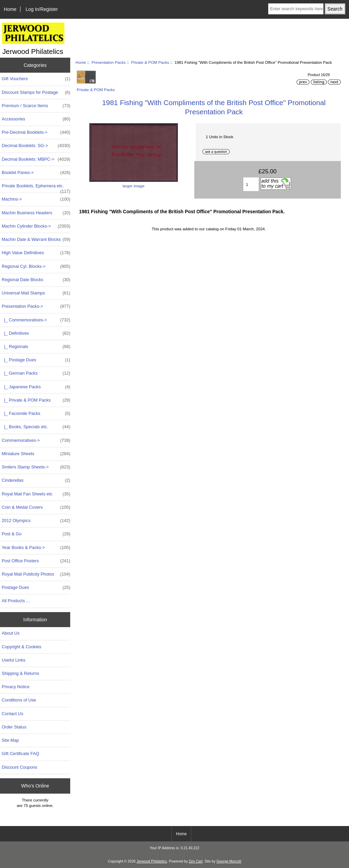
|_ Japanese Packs (36, 387)
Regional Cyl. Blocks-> (36, 266)
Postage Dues (36, 588)
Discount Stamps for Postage (36, 92)
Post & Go (36, 534)
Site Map (10, 740)
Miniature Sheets (36, 454)
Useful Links (13, 660)
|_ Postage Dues (36, 360)
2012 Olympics (36, 521)
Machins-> (36, 199)
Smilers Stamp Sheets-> (36, 467)
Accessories (36, 119)
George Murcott (229, 861)
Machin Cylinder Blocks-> (36, 226)
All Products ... (16, 601)
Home (10, 9)
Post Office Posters (36, 561)
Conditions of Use (19, 700)
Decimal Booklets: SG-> (36, 146)
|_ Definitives (36, 333)
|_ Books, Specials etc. (36, 427)
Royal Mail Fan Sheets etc (36, 494)
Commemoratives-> (36, 440)
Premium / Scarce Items (36, 106)
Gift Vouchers (36, 79)
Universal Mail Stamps (36, 293)
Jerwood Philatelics (152, 861)
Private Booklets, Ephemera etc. (36, 188)
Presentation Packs (109, 62)
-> (36, 306)
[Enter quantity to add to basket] (251, 184)
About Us (11, 633)
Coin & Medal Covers (36, 507)
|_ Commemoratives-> (36, 320)
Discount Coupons (19, 767)
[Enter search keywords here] (296, 9)
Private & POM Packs (150, 62)
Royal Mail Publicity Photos (36, 574)
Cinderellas (36, 480)
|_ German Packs (36, 373)
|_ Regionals (36, 347)
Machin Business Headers (36, 213)
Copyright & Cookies (21, 647)
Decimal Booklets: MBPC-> (36, 159)
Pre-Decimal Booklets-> (36, 132)
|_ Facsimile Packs (36, 414)
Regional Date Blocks (36, 280)
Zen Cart (196, 861)
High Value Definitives (36, 253)
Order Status (14, 727)
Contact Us (12, 714)
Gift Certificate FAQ (20, 754)
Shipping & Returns (20, 673)
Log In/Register (42, 9)
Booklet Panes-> (36, 173)
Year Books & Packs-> (36, 548)
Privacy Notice (16, 687)
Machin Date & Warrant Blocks (36, 240)
